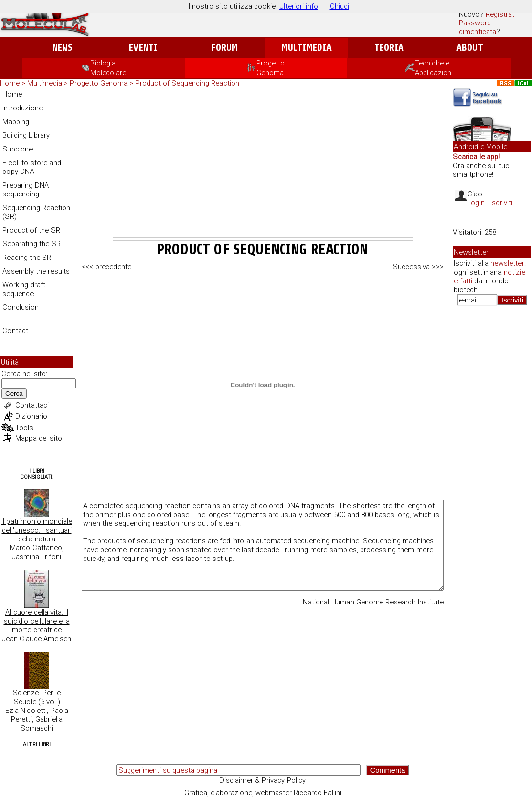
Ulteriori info (299, 6)
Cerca (14, 394)
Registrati (501, 14)
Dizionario (31, 416)
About (470, 48)
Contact (15, 331)
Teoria (389, 48)
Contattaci (32, 405)
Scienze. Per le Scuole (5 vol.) (37, 697)
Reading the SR (27, 258)
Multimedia (307, 48)
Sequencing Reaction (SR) (36, 212)
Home (10, 83)
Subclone (18, 149)
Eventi (143, 48)
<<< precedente (106, 267)
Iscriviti (501, 203)
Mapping (16, 122)
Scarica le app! (476, 157)
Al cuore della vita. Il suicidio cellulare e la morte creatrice (37, 621)
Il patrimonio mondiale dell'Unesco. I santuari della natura (37, 530)
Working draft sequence (24, 289)
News (62, 48)
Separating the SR (32, 244)
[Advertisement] (263, 164)
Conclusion (21, 307)
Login (476, 203)
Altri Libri (37, 744)
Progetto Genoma (100, 83)
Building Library (26, 135)
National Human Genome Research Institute (373, 602)
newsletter (507, 263)
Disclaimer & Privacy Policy (263, 780)
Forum (224, 48)
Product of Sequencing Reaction (187, 83)
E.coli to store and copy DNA (32, 167)
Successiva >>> (418, 267)
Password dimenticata (478, 27)
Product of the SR (31, 230)
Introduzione (22, 108)
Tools (24, 428)
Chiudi (340, 6)
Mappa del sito (39, 438)
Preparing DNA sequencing (26, 190)
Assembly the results (36, 271)
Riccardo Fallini (318, 793)
